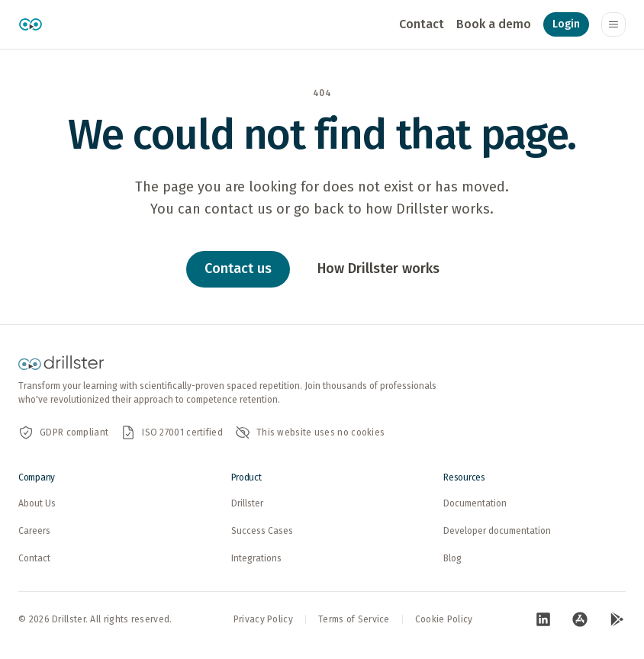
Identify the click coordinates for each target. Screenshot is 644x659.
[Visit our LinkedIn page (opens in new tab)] (543, 619)
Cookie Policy (444, 619)
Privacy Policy (263, 619)
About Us (37, 503)
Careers (34, 531)
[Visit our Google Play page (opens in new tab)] (617, 619)
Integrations (256, 558)
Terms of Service (354, 619)
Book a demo (494, 24)
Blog (452, 558)
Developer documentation (497, 531)
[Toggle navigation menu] (613, 24)
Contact (422, 24)
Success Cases (262, 531)
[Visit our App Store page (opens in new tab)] (580, 619)
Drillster (247, 503)
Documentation (475, 503)
